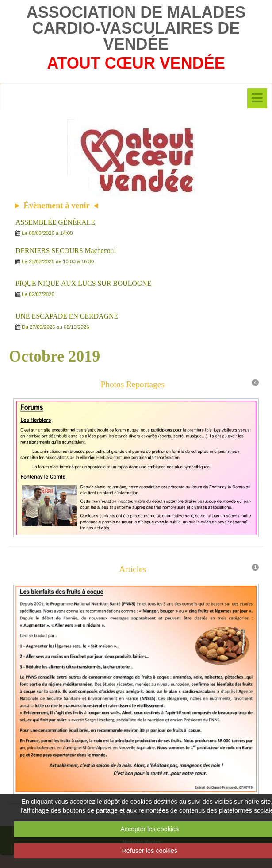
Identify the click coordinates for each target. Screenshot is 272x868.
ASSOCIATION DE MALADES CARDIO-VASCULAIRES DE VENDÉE (136, 28)
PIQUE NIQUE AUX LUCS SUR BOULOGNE (83, 283)
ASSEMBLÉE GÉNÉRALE (55, 222)
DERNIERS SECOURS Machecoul (66, 251)
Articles (132, 572)
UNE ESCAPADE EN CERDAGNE (67, 316)
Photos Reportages (133, 385)
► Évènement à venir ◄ (57, 205)
